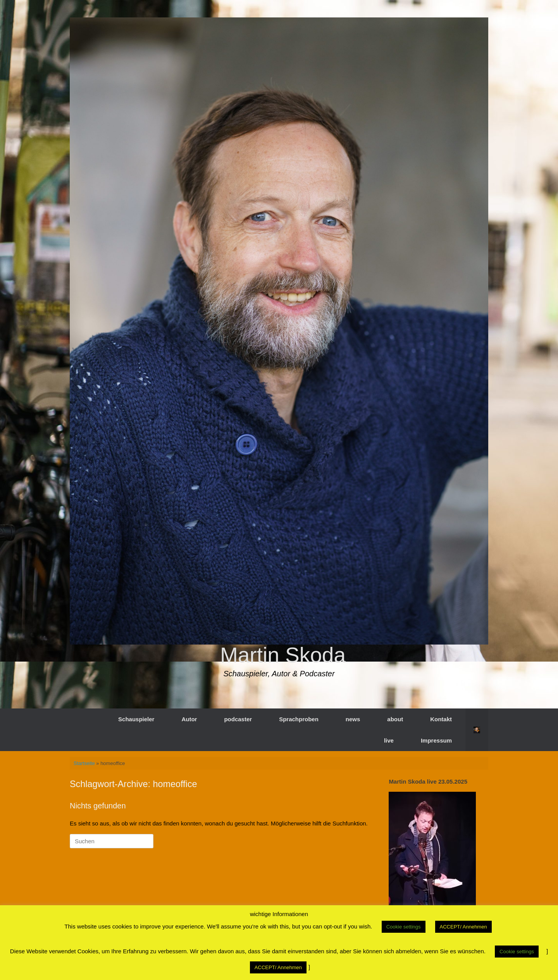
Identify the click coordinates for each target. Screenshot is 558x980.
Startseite (84, 763)
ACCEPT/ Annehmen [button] (463, 927)
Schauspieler (136, 719)
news (353, 719)
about (395, 719)
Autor (189, 719)
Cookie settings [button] (404, 927)
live (389, 740)
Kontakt (441, 719)
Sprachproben (299, 719)
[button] (477, 730)
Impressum (436, 740)
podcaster (238, 719)
